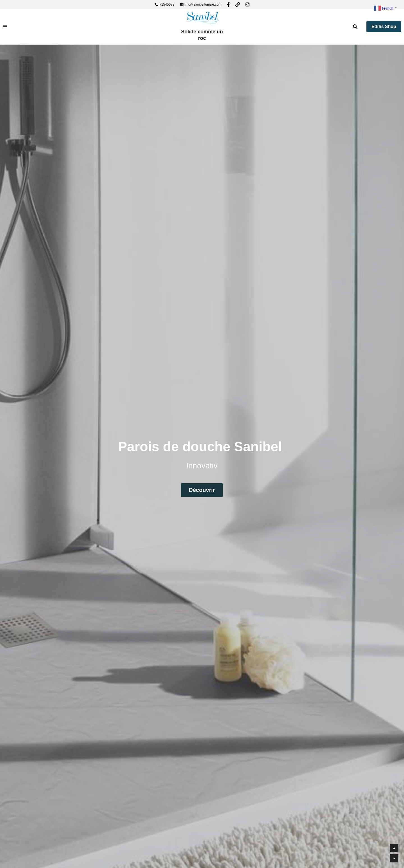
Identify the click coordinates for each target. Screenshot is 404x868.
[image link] (202, 18)
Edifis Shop (384, 27)
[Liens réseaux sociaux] (228, 4)
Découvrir (202, 490)
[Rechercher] (355, 27)
